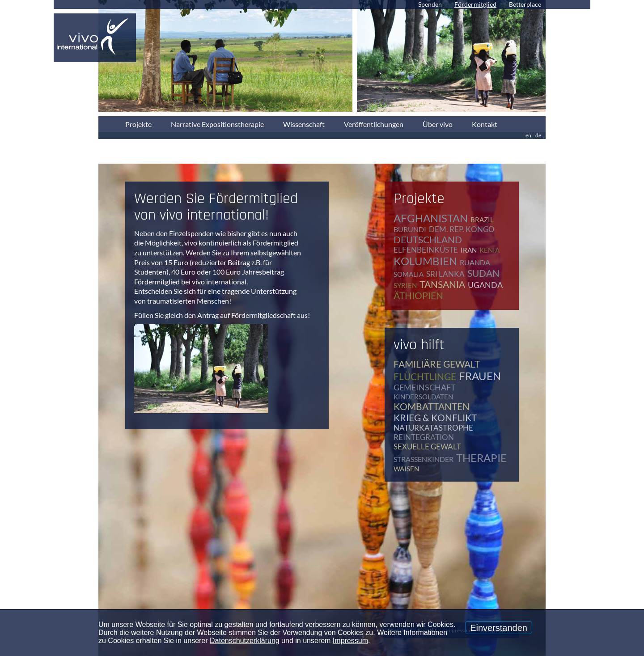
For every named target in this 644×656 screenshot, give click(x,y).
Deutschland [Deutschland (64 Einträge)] (428, 239)
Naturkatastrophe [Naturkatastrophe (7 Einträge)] (433, 428)
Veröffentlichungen (374, 124)
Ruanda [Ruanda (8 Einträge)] (475, 262)
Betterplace (525, 4)
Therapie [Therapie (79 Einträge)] (481, 458)
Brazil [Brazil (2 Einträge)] (482, 220)
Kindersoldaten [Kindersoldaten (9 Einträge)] (423, 397)
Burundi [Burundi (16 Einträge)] (410, 229)
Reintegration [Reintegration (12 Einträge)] (424, 437)
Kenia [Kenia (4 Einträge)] (489, 250)
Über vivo (438, 124)
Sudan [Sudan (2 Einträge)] (483, 273)
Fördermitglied (475, 4)
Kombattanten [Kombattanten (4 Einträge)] (432, 406)
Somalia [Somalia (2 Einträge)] (409, 274)
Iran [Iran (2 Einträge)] (469, 250)
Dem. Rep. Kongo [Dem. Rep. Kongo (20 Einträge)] (462, 229)
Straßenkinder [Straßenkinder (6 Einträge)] (424, 459)
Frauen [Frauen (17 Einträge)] (480, 376)
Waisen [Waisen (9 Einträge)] (406, 469)
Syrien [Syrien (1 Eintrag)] (405, 285)
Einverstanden (499, 628)
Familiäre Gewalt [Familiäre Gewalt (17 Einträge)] (437, 364)
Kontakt (485, 124)
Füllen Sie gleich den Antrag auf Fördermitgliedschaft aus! (222, 315)
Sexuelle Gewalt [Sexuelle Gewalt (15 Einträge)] (427, 447)
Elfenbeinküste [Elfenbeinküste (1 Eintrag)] (426, 250)
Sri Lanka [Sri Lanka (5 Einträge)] (445, 274)
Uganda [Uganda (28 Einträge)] (485, 285)
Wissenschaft (304, 124)
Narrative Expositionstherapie (217, 124)
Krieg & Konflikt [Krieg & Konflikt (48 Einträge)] (435, 417)
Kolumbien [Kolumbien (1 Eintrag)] (425, 261)
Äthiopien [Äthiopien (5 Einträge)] (418, 295)
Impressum (350, 641)
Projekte (138, 124)
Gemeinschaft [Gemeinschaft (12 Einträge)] (425, 387)
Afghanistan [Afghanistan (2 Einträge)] (431, 218)
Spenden (430, 4)
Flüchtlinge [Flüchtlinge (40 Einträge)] (425, 376)
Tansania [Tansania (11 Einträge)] (442, 284)
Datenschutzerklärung (245, 641)
